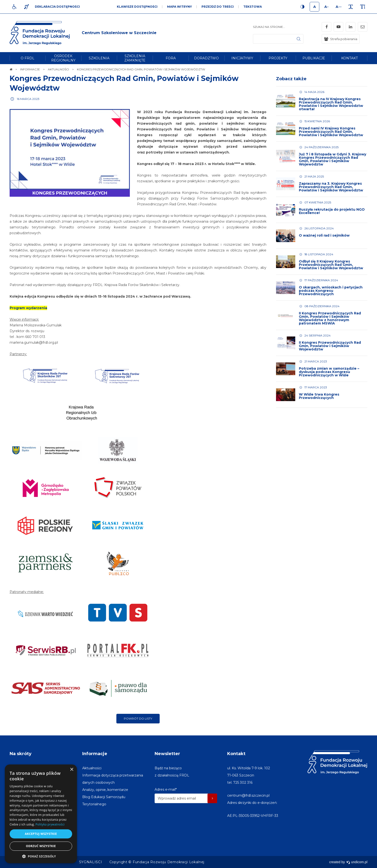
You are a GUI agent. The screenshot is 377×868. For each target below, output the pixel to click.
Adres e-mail (166, 789)
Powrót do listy (138, 718)
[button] (41, 856)
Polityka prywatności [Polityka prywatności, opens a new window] (50, 824)
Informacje (95, 754)
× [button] (72, 770)
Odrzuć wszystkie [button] (41, 846)
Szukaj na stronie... (269, 27)
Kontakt (236, 754)
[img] (119, 33)
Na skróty (21, 754)
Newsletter (167, 754)
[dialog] (41, 814)
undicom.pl (357, 862)
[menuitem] (28, 58)
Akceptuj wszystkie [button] (41, 834)
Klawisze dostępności (137, 7)
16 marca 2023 (28, 99)
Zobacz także (291, 79)
